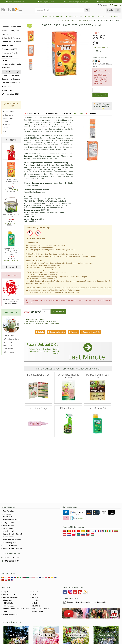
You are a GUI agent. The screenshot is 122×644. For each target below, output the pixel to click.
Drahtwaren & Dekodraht (12, 42)
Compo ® (35, 591)
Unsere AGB (7, 517)
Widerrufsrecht (8, 525)
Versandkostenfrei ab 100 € (17, 2)
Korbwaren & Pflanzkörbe (12, 64)
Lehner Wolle (8, 600)
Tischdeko (7, 345)
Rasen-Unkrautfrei (58, 332)
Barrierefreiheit (8, 537)
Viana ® (5, 612)
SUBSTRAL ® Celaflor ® (40, 609)
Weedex (74, 332)
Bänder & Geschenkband (11, 27)
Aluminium (8, 118)
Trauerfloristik (7, 90)
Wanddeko (8, 342)
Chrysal (5, 591)
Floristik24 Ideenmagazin (12, 548)
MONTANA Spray (9, 603)
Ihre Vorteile (66, 113)
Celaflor (41, 332)
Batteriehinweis (8, 531)
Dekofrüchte (7, 34)
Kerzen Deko (8, 336)
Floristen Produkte (9, 594)
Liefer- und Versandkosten (12, 540)
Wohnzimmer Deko (11, 339)
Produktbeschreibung (34, 113)
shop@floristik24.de (11, 557)
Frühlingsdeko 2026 (9, 49)
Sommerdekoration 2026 (53, 16)
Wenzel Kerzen (37, 612)
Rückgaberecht (8, 522)
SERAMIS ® (36, 606)
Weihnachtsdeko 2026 (10, 94)
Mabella (35, 600)
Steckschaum (7, 86)
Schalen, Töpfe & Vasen (11, 75)
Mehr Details (52, 113)
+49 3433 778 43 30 (11, 561)
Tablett (6, 125)
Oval (5, 131)
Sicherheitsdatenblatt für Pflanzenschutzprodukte (40, 321)
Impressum (7, 514)
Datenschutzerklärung (11, 520)
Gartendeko (8, 349)
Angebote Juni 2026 (74, 16)
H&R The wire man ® (10, 597)
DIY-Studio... (91, 113)
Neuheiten (101, 16)
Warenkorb (103, 5)
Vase (6, 128)
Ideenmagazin (9, 352)
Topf (5, 121)
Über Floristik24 (9, 511)
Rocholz (35, 603)
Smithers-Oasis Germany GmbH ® (16, 609)
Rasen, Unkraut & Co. (84, 20)
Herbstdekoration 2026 (11, 53)
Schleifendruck (8, 606)
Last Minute (114, 16)
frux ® (34, 594)
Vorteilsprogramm (9, 543)
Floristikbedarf (7, 45)
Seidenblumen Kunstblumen (12, 79)
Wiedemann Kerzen (10, 614)
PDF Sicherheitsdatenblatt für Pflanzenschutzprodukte (41, 323)
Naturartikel (7, 68)
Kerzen (5, 60)
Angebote (78, 113)
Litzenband (8, 115)
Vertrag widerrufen (10, 528)
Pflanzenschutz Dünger (68, 20)
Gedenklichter (9, 112)
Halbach (35, 597)
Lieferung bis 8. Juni (47, 2)
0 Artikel (110, 10)
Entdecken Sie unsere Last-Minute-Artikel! (11, 302)
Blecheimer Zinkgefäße (11, 30)
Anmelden (115, 5)
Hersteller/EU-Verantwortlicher (34, 319)
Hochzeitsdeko (8, 57)
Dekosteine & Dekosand (11, 38)
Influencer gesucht (10, 545)
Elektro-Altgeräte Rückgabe (13, 534)
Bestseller (90, 16)
